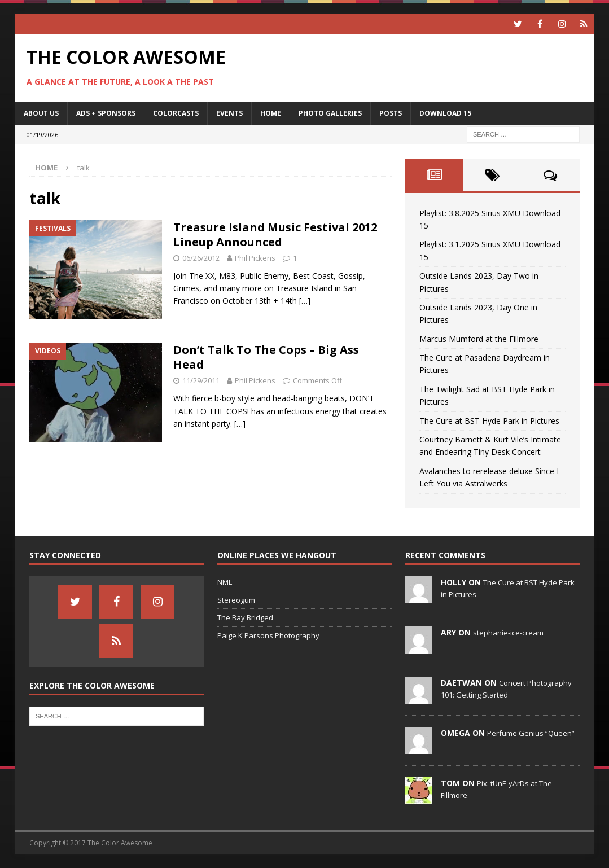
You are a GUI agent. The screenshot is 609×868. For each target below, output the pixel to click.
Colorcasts (176, 113)
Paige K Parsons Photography (268, 635)
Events (229, 113)
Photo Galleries (330, 113)
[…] (305, 301)
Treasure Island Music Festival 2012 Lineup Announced (275, 234)
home (271, 113)
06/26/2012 (201, 258)
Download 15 (445, 113)
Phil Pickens (255, 258)
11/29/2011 (201, 380)
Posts (391, 113)
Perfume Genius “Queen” (531, 733)
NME (225, 582)
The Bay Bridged (245, 617)
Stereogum (236, 600)
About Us (41, 113)
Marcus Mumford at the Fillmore (479, 339)
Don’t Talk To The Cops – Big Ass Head (266, 357)
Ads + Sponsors (106, 113)
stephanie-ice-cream (508, 633)
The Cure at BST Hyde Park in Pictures (489, 421)
